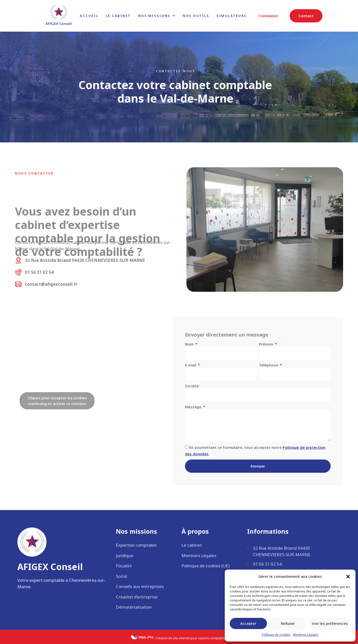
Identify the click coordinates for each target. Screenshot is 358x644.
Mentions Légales (306, 635)
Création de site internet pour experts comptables (191, 638)
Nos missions (157, 16)
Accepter (248, 623)
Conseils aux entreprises (140, 586)
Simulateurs (232, 16)
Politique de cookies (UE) (205, 566)
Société (192, 386)
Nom (190, 344)
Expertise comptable (136, 545)
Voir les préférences (330, 623)
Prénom (267, 344)
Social (121, 576)
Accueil (89, 16)
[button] (348, 577)
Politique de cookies (276, 635)
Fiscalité (124, 566)
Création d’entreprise (137, 597)
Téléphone (269, 365)
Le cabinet (118, 16)
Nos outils (196, 16)
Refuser (288, 623)
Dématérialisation (134, 607)
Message (194, 407)
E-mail (191, 365)
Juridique (125, 556)
